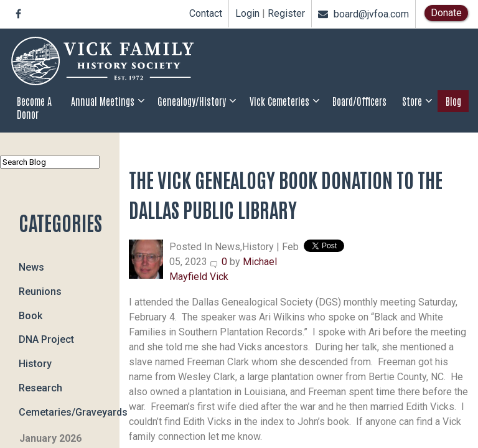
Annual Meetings (103, 101)
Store (412, 101)
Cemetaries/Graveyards (69, 412)
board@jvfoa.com (363, 14)
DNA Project (46, 339)
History (35, 364)
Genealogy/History (192, 101)
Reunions (40, 291)
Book (30, 315)
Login (247, 14)
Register (286, 14)
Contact (206, 13)
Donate (446, 13)
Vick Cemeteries (279, 101)
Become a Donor (34, 107)
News (31, 267)
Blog (453, 101)
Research (40, 387)
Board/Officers (359, 101)
